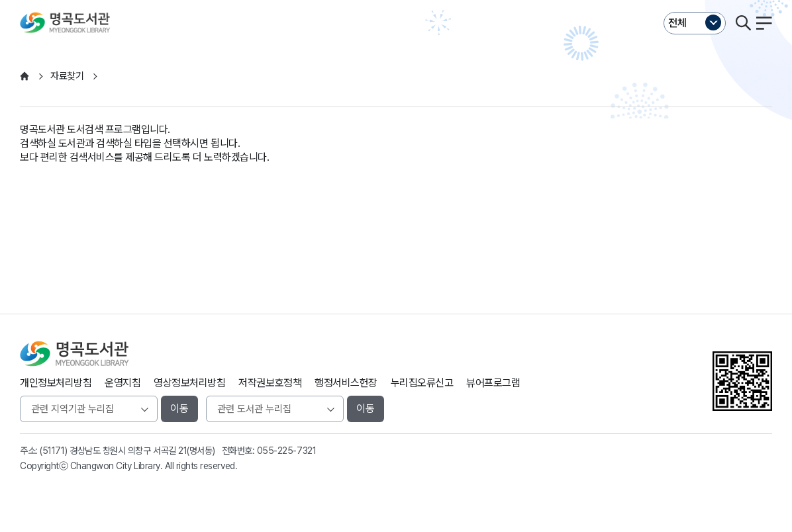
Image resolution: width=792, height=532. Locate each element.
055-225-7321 (286, 451)
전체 (677, 23)
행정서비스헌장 (346, 383)
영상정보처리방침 (189, 383)
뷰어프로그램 (493, 383)
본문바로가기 (396, 0)
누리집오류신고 (422, 383)
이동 (179, 409)
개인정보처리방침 (56, 383)
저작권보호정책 (270, 383)
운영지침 (123, 383)
